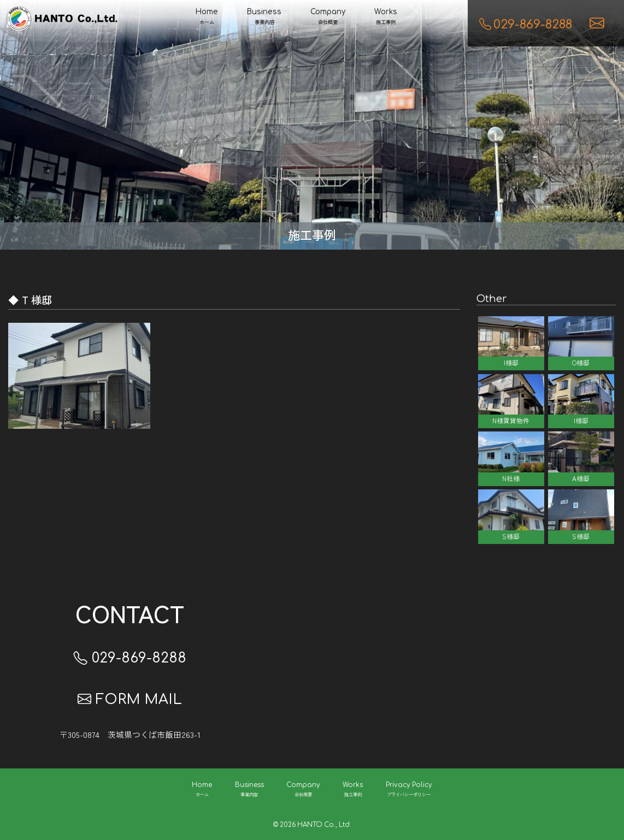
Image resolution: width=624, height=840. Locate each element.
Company (328, 17)
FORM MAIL (130, 700)
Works (386, 17)
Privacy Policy (409, 790)
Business (264, 17)
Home (207, 17)
